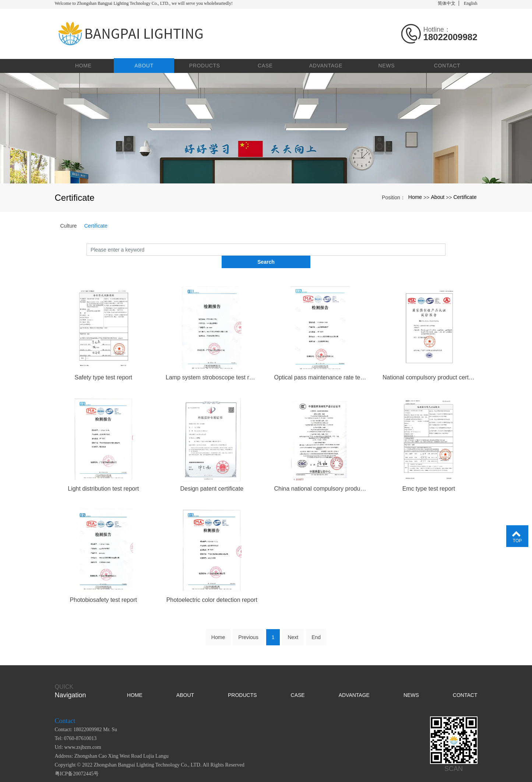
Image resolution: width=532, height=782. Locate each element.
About (145, 63)
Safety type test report (103, 362)
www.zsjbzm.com (83, 732)
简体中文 (447, 3)
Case (266, 63)
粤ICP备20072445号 (77, 759)
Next (293, 623)
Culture (69, 223)
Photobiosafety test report (103, 585)
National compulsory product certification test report (429, 362)
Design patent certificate (212, 474)
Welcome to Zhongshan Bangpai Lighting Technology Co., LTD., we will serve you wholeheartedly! (144, 3)
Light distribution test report (103, 474)
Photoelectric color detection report (212, 585)
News (387, 63)
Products (205, 63)
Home (85, 63)
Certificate (465, 194)
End (316, 623)
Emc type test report (429, 474)
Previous (248, 623)
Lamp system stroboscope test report (212, 362)
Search (446, 246)
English (471, 3)
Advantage (326, 63)
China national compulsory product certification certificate (320, 474)
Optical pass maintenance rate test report (320, 362)
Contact (447, 63)
